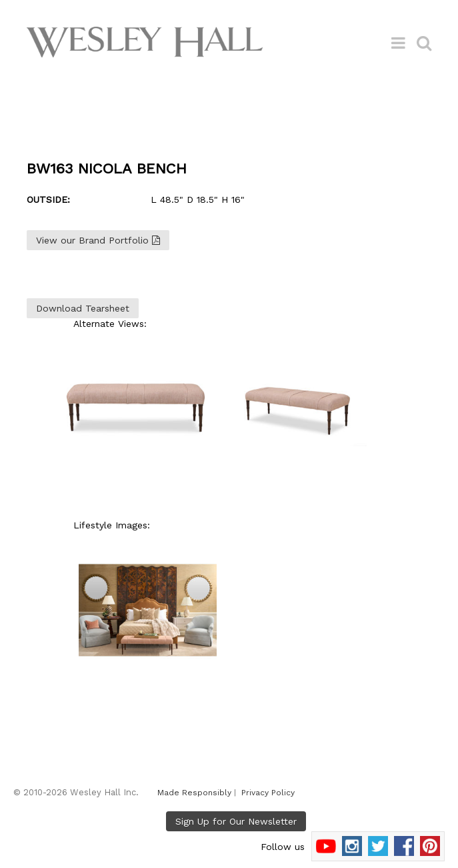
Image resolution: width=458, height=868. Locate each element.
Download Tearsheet (83, 308)
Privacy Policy (268, 793)
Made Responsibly (194, 793)
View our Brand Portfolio (98, 240)
